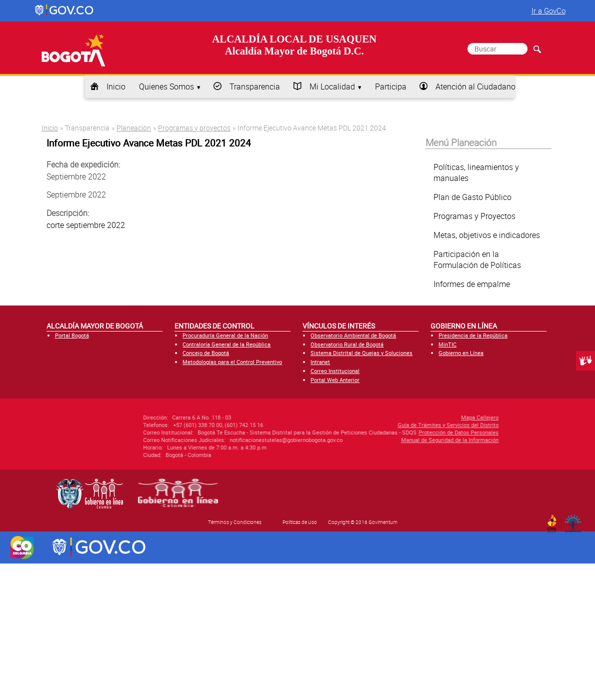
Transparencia (255, 86)
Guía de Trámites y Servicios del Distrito (395, 425)
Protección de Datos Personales (405, 432)
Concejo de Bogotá (206, 353)
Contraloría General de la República (226, 344)
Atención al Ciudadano (475, 86)
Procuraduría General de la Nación (225, 335)
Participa (391, 86)
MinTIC (447, 344)
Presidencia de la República (473, 335)
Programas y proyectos (194, 128)
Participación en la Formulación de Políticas (477, 259)
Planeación (134, 128)
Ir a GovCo (548, 10)
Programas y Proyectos (474, 216)
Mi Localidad (332, 86)
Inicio (116, 86)
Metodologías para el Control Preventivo (232, 362)
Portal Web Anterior (335, 380)
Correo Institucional (335, 371)
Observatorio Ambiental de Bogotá (353, 335)
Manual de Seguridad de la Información (397, 440)
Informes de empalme (472, 284)
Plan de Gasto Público (472, 197)
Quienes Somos (166, 86)
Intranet (320, 362)
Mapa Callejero (427, 417)
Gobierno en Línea (461, 353)
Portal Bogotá (72, 335)
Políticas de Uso (300, 522)
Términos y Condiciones (235, 522)
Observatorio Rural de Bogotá (347, 344)
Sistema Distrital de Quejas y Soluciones (361, 353)
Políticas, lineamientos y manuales (476, 172)
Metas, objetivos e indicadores (487, 235)
